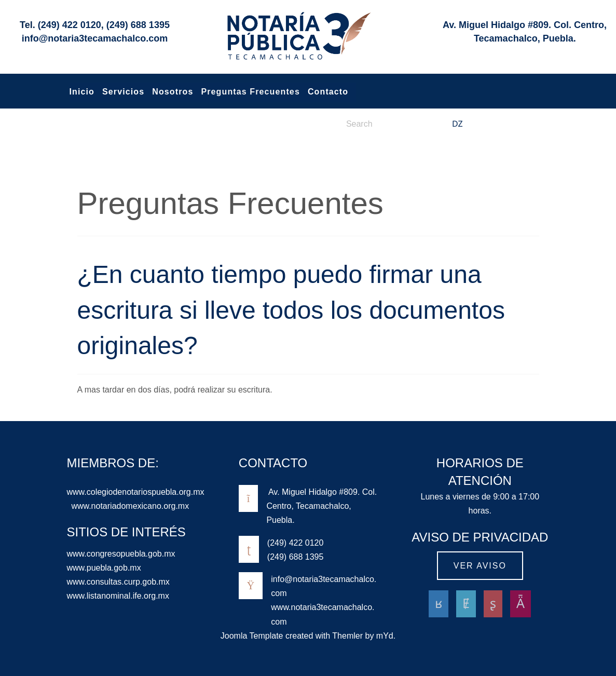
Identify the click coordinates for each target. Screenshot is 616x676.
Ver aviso (480, 566)
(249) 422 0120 (70, 25)
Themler (347, 636)
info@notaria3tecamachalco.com (95, 38)
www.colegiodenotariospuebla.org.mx (136, 492)
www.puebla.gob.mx (104, 568)
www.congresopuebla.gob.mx (121, 554)
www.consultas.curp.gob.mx (118, 582)
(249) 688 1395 (138, 25)
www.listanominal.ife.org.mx (118, 596)
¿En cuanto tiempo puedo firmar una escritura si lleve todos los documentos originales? (291, 310)
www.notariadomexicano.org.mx (130, 506)
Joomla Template (252, 636)
